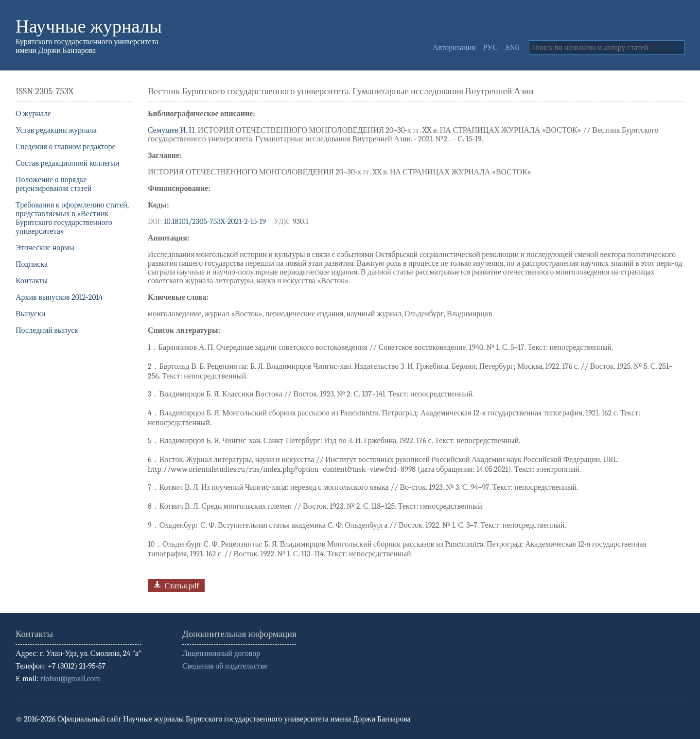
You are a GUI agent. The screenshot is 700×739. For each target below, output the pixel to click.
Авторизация (454, 48)
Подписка (32, 264)
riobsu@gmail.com (70, 679)
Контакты (32, 281)
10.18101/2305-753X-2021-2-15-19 (215, 222)
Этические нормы (45, 248)
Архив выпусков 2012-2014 (59, 297)
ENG (512, 48)
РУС (491, 48)
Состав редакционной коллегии (67, 163)
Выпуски (30, 314)
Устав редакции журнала (56, 130)
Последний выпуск (47, 330)
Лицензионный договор (221, 653)
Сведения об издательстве (225, 666)
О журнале (33, 114)
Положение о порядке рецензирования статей (53, 184)
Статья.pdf (175, 585)
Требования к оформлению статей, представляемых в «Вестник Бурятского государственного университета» (72, 218)
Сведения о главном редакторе (66, 147)
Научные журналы (89, 26)
